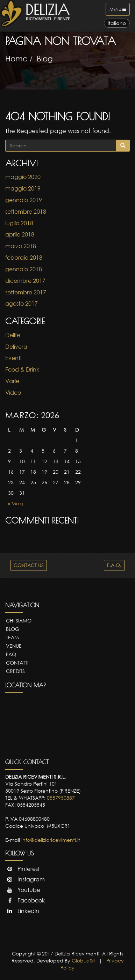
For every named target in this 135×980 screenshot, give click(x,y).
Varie (12, 381)
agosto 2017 (22, 304)
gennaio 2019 (24, 200)
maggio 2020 (23, 177)
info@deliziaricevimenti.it (51, 840)
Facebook (25, 900)
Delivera (16, 347)
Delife (13, 335)
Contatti (17, 663)
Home (16, 58)
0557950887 (61, 798)
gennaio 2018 (24, 269)
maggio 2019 (23, 188)
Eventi (13, 358)
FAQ (11, 654)
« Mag (15, 503)
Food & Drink (22, 369)
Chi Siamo (19, 621)
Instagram (25, 879)
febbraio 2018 (24, 258)
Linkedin (22, 911)
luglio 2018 (19, 223)
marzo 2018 (21, 246)
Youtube (23, 890)
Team (12, 637)
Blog (45, 58)
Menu (119, 11)
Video (13, 393)
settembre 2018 (26, 212)
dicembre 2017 (25, 281)
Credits (15, 671)
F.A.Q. (114, 565)
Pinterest (22, 869)
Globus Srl (83, 961)
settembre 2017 (26, 292)
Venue (14, 646)
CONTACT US (29, 565)
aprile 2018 (20, 234)
